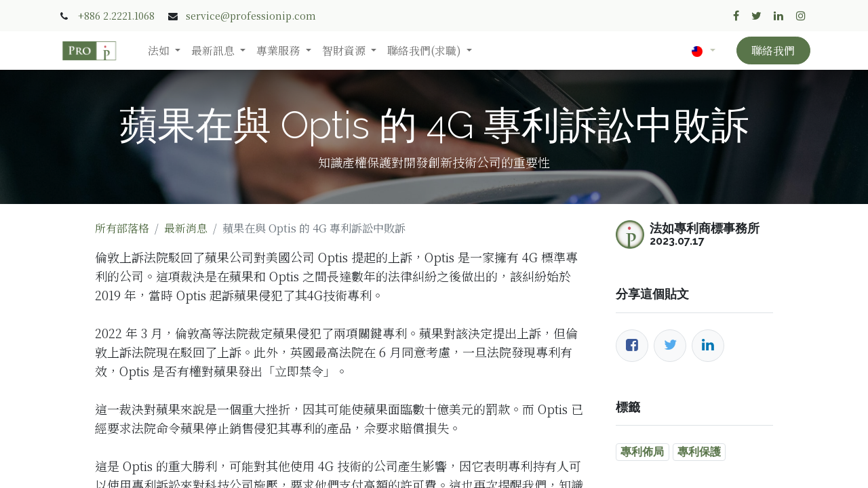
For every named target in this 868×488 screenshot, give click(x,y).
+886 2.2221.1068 (116, 16)
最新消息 (186, 228)
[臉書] (632, 346)
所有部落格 (122, 228)
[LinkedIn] (708, 346)
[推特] (670, 346)
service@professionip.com (251, 16)
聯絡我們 (773, 50)
